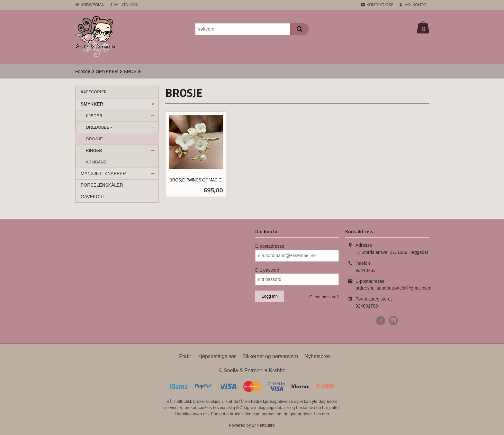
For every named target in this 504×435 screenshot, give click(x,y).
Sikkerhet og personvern (270, 356)
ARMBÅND (96, 162)
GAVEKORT (93, 197)
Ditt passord (267, 270)
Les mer (322, 414)
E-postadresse (270, 246)
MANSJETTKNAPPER (103, 173)
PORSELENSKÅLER (102, 185)
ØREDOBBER (99, 127)
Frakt (185, 356)
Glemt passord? (324, 297)
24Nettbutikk (264, 425)
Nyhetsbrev (318, 356)
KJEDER (94, 116)
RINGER (94, 150)
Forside (83, 71)
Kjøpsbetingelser (216, 356)
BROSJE (94, 139)
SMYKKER (92, 104)
